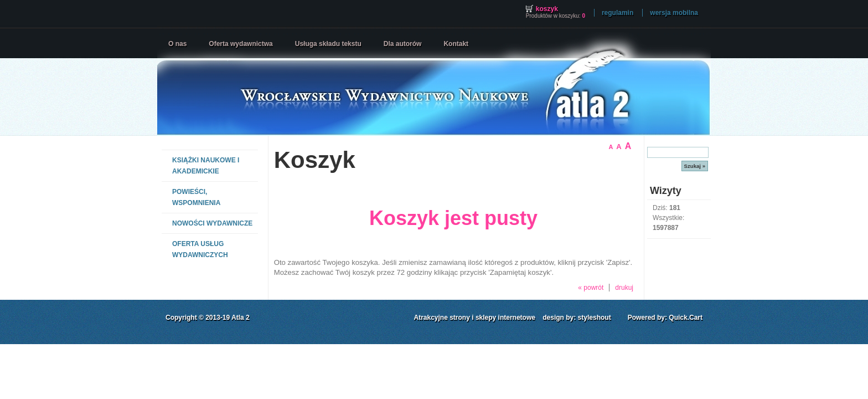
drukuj (624, 288)
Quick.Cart (686, 318)
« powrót (591, 288)
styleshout (595, 318)
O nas (177, 44)
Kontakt (456, 44)
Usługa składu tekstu (328, 44)
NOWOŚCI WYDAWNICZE (212, 223)
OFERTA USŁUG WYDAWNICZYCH (200, 249)
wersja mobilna (674, 13)
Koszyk (547, 9)
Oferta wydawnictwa (241, 44)
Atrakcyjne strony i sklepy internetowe (475, 318)
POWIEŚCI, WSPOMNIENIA (196, 197)
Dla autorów (403, 44)
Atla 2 (241, 318)
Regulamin (618, 13)
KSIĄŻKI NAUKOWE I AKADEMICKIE (206, 166)
